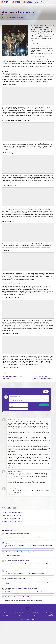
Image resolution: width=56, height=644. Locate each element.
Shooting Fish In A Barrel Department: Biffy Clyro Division (23, 552)
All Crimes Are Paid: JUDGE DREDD (21, 560)
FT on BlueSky (35, 614)
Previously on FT (19, 614)
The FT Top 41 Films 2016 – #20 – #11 (12, 519)
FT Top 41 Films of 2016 (9, 508)
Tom (6, 614)
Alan (51, 615)
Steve (6, 615)
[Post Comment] (44, 405)
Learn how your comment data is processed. (23, 412)
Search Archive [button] (46, 2)
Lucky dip (19, 615)
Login (46, 392)
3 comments (20, 17)
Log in (38, 2)
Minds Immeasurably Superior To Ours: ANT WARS (24, 588)
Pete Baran (13, 17)
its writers (34, 619)
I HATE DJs (16, 570)
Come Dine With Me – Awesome (17, 578)
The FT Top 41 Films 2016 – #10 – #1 (12, 522)
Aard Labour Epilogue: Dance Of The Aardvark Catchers (26, 597)
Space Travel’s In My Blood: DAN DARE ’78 (21, 534)
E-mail (35, 615)
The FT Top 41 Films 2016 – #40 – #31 (13, 377)
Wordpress (51, 614)
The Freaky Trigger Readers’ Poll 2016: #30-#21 (43, 377)
